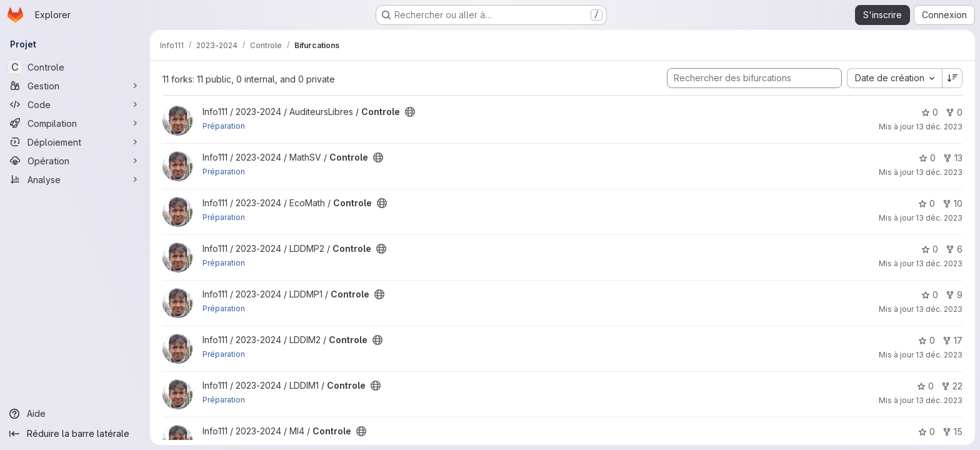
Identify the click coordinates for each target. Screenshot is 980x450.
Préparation (224, 126)
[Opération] (75, 161)
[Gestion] (75, 86)
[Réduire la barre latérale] (75, 434)
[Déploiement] (75, 142)
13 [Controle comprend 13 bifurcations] (953, 158)
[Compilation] (75, 123)
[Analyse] (75, 179)
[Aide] (75, 414)
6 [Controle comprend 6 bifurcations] (954, 249)
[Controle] (75, 67)
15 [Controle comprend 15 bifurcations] (952, 432)
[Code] (75, 104)
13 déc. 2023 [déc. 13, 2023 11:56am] (939, 127)
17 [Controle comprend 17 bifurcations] (952, 340)
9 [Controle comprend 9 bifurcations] (954, 295)
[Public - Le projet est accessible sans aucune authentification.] (410, 112)
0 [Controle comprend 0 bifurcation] (954, 112)
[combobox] (894, 78)
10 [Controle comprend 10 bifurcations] (952, 203)
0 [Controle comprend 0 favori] (930, 112)
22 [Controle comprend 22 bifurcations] (952, 386)
